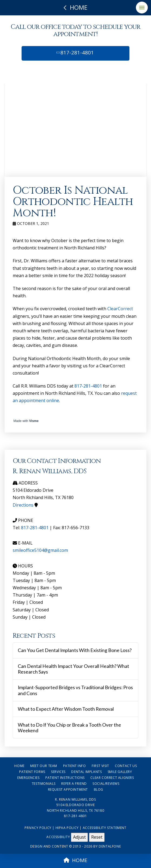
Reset (97, 837)
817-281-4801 (75, 53)
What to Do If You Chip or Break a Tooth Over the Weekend (69, 728)
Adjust (79, 837)
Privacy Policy (38, 828)
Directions (23, 505)
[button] (142, 8)
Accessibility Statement (105, 828)
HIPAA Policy (67, 828)
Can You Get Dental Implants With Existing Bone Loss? (75, 650)
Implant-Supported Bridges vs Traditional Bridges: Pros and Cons (75, 690)
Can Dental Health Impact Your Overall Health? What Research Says (73, 669)
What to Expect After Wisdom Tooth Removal (66, 709)
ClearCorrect (120, 309)
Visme (34, 421)
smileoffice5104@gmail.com (40, 550)
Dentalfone (110, 846)
